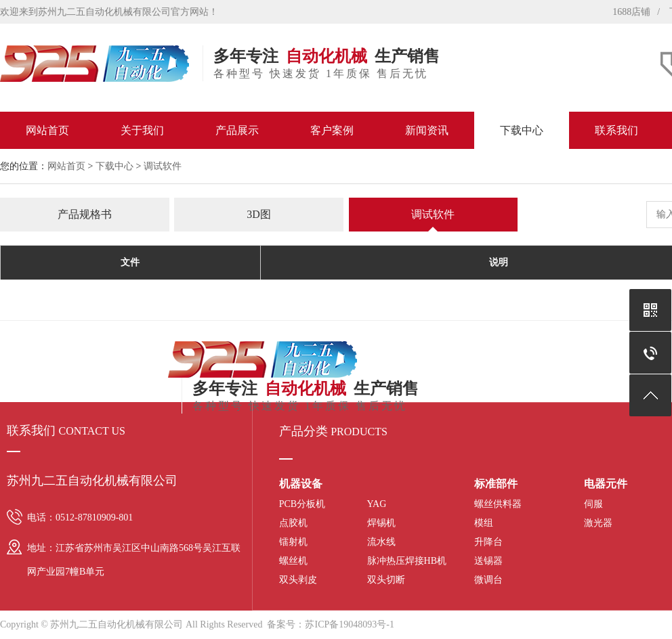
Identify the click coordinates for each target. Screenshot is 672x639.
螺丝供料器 (498, 504)
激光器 (598, 523)
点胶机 (293, 523)
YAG (377, 504)
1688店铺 (631, 12)
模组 (484, 523)
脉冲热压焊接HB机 (407, 561)
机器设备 (301, 484)
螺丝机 (293, 561)
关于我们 (142, 130)
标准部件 (496, 484)
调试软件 (163, 166)
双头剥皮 (298, 580)
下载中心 (522, 130)
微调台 (488, 580)
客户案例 (332, 130)
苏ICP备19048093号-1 (349, 624)
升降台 (488, 542)
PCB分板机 (302, 504)
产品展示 (237, 130)
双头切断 (386, 580)
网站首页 (47, 130)
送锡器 (488, 561)
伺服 (593, 504)
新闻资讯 (427, 130)
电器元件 (606, 484)
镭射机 (293, 542)
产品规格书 (85, 214)
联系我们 (616, 130)
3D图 (259, 214)
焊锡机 (381, 523)
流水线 (381, 542)
